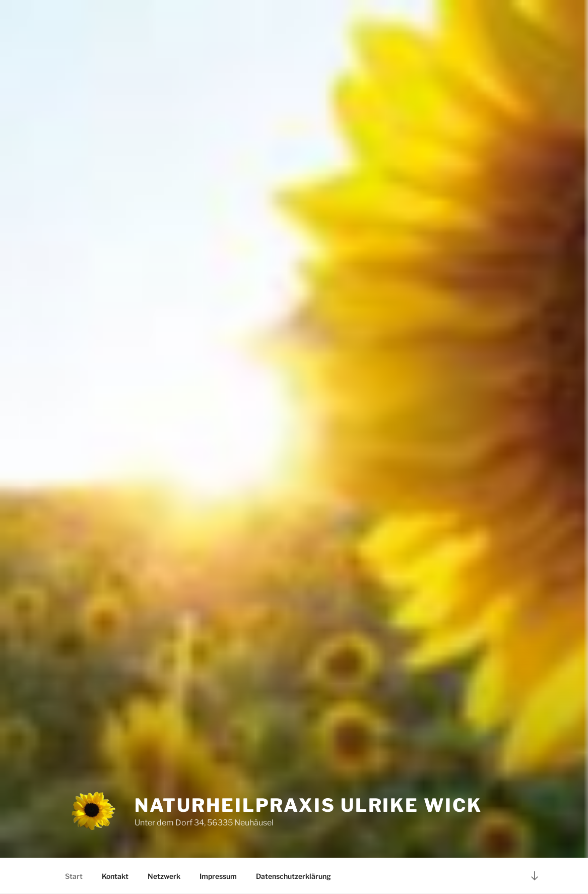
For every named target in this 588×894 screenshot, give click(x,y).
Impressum (218, 876)
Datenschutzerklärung (293, 876)
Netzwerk (164, 876)
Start (74, 876)
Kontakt (115, 876)
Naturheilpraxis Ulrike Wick (308, 805)
